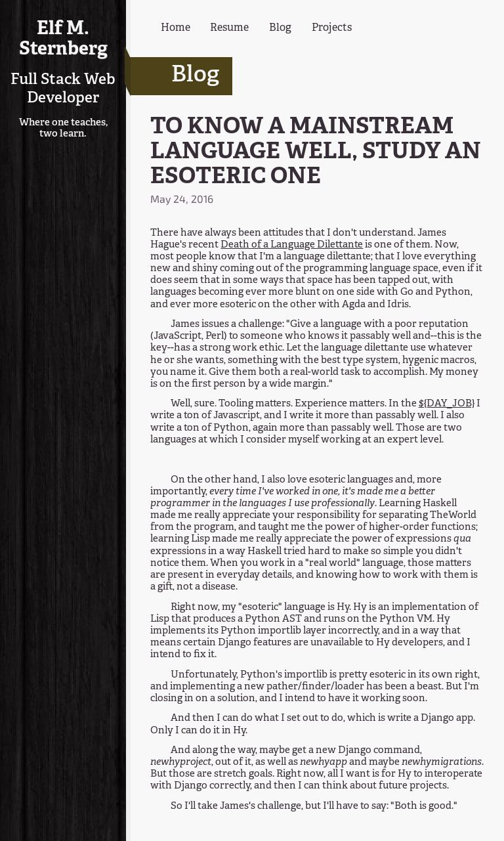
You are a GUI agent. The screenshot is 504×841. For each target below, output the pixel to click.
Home (176, 28)
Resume (229, 28)
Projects (332, 28)
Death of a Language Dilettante (292, 245)
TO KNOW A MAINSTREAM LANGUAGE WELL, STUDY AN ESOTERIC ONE (316, 153)
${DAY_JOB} (447, 404)
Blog (280, 28)
